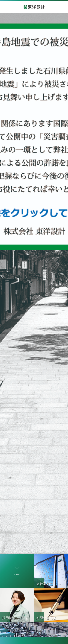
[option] (34, 283)
